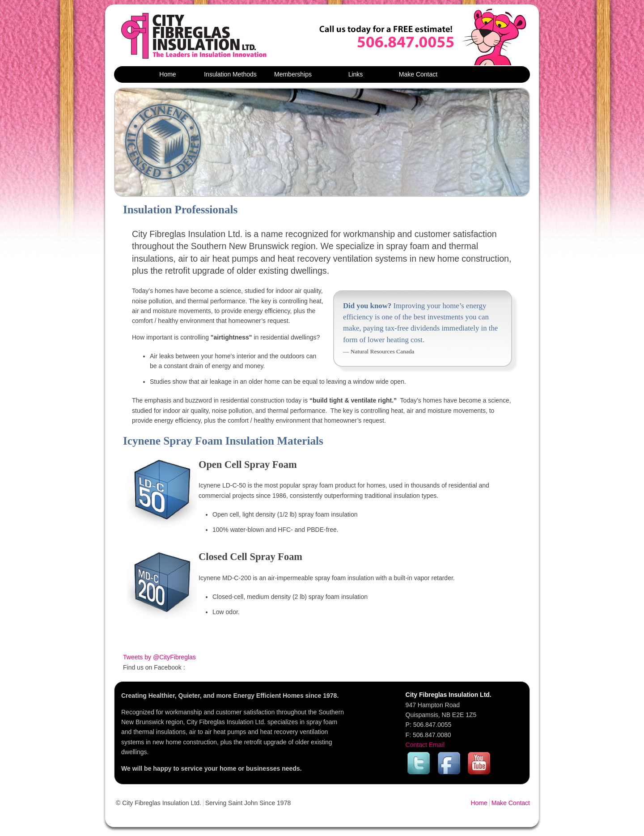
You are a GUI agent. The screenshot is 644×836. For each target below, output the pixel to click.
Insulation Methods (230, 74)
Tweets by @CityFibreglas (159, 657)
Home (167, 74)
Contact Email (425, 745)
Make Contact (418, 74)
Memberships (293, 74)
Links (356, 74)
